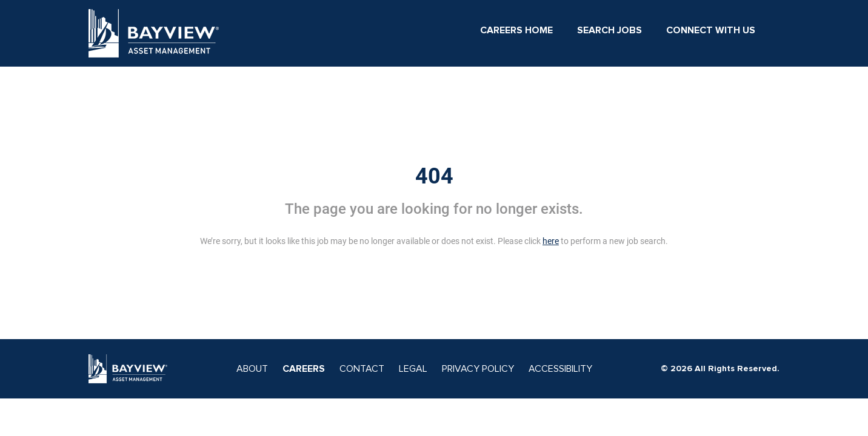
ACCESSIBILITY (560, 369)
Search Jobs (609, 30)
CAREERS (304, 369)
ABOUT (252, 369)
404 (434, 176)
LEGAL (413, 369)
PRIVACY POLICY (478, 369)
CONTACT (362, 369)
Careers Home (516, 30)
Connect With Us (711, 30)
